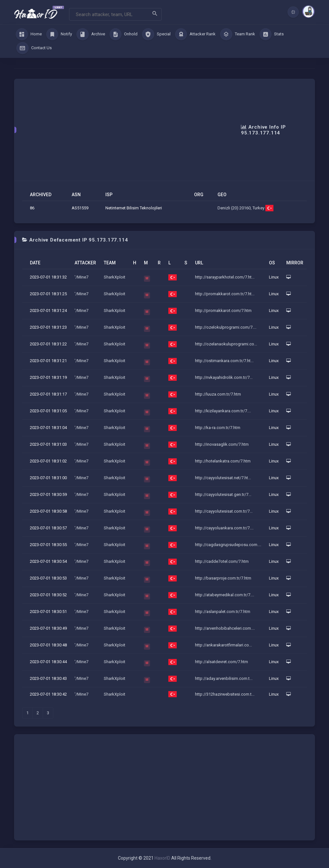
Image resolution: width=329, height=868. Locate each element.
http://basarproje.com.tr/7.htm (223, 578)
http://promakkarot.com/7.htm (223, 311)
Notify (59, 34)
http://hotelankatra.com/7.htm (223, 461)
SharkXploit (115, 277)
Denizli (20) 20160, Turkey (246, 208)
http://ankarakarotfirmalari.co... (223, 645)
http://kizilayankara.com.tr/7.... (223, 411)
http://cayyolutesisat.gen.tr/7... (223, 494)
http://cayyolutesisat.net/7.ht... (223, 478)
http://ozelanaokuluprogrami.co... (226, 344)
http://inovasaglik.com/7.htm (222, 444)
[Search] (115, 14)
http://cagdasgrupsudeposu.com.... (228, 545)
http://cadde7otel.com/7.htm (222, 561)
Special (156, 34)
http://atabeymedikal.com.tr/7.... (225, 595)
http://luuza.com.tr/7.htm (218, 394)
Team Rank (238, 34)
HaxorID (162, 858)
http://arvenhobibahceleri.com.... (225, 628)
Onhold (124, 34)
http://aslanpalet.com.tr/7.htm (223, 612)
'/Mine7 (81, 277)
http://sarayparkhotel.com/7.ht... (225, 277)
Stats (272, 34)
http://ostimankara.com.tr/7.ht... (224, 361)
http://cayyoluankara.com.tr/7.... (224, 528)
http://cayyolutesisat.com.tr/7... (224, 511)
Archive (91, 34)
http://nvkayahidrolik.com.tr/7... (224, 377)
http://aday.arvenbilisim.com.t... (224, 678)
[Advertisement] (132, 130)
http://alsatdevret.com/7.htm (222, 662)
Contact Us (34, 48)
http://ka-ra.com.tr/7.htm (218, 428)
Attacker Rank (196, 34)
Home (29, 34)
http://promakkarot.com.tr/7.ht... (225, 294)
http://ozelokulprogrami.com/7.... (226, 327)
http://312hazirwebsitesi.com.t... (225, 694)
